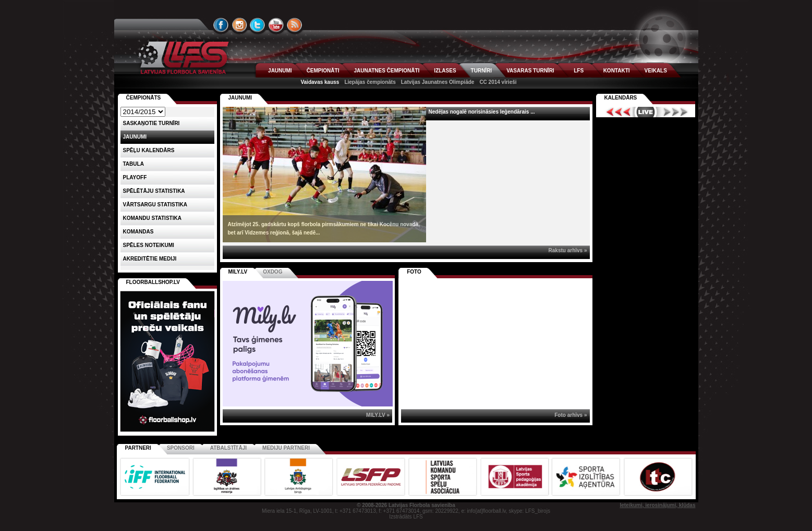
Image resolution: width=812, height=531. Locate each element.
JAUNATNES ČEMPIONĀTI (386, 71)
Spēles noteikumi (149, 245)
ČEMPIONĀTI (323, 71)
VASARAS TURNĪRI (530, 71)
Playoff (135, 177)
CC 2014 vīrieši (498, 82)
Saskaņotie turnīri (152, 123)
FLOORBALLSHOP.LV (153, 282)
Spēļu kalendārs (149, 150)
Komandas (138, 232)
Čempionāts (144, 98)
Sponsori (181, 448)
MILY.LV (238, 272)
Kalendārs (621, 98)
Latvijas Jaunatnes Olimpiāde (438, 82)
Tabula (134, 164)
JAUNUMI (280, 71)
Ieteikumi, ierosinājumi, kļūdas (657, 505)
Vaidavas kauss (320, 82)
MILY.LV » (378, 415)
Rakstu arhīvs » (568, 250)
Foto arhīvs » (571, 415)
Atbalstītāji (228, 448)
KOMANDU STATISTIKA (152, 218)
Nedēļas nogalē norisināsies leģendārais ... (482, 112)
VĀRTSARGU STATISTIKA (155, 205)
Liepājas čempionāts (370, 82)
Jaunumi (240, 98)
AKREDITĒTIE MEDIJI (150, 259)
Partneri (138, 448)
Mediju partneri (286, 448)
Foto (414, 272)
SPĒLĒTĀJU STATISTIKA (154, 191)
